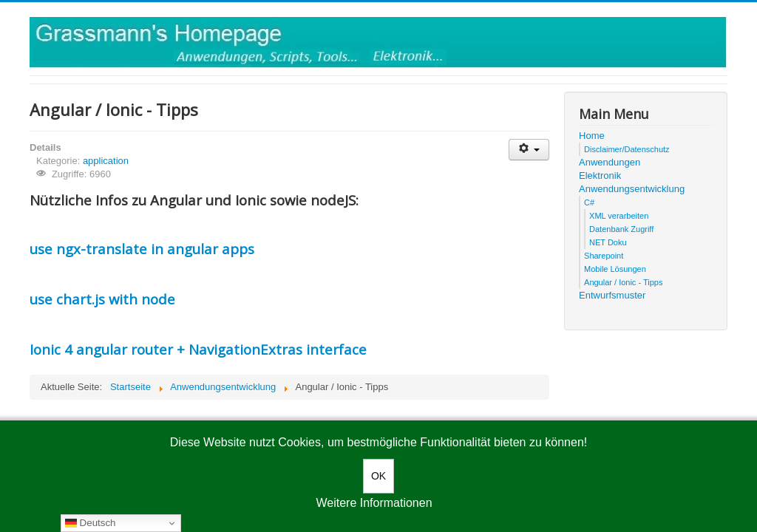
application (106, 161)
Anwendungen (610, 162)
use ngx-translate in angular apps (142, 249)
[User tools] (529, 150)
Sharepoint (604, 256)
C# (589, 202)
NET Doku (608, 242)
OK (378, 476)
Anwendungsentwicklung (632, 189)
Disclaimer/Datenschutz (627, 149)
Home (592, 136)
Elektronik (600, 175)
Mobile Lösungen (615, 269)
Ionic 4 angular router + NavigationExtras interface (198, 349)
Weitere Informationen (374, 503)
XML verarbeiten (619, 216)
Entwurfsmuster (612, 295)
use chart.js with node (102, 299)
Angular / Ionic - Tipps (623, 282)
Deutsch (91, 523)
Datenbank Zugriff (621, 229)
